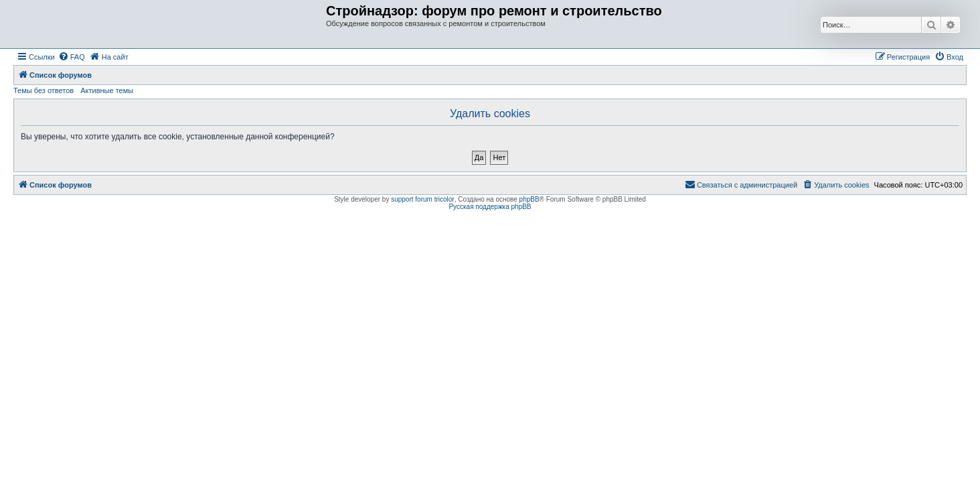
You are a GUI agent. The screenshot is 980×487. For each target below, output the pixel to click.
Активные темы (107, 90)
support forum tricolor (422, 199)
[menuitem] (72, 57)
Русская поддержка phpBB (490, 207)
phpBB (529, 199)
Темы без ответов (44, 90)
